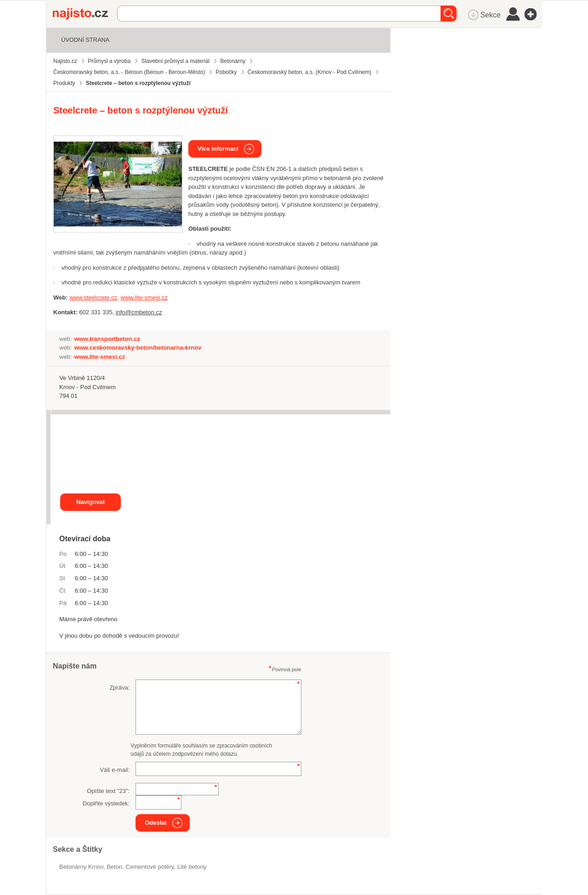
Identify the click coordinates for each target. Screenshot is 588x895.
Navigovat (90, 502)
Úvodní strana (85, 40)
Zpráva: (119, 688)
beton (114, 867)
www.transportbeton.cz (107, 339)
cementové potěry (150, 867)
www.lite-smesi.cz (99, 357)
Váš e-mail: (115, 770)
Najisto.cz (85, 14)
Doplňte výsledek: (106, 803)
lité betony (192, 867)
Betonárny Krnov (81, 867)
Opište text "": (108, 791)
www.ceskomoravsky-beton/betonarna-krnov (138, 348)
